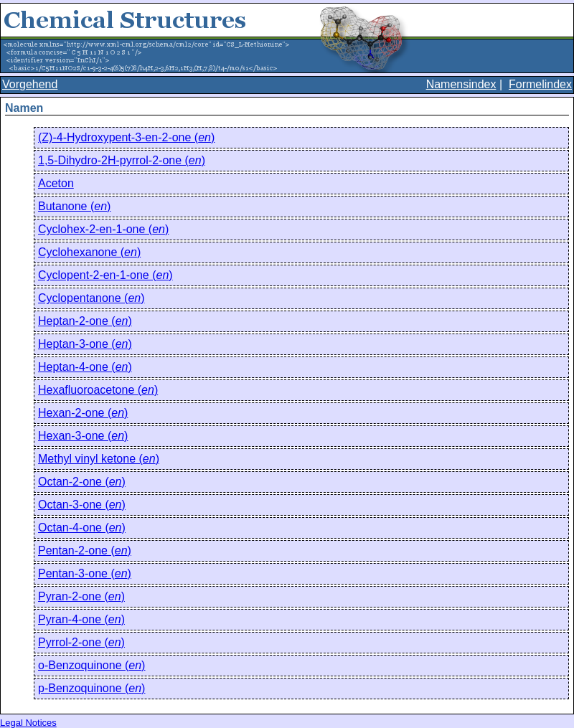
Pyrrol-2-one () (81, 642)
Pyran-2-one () (81, 596)
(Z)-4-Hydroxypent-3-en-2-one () (126, 137)
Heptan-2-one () (85, 321)
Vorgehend (30, 84)
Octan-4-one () (82, 528)
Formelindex (540, 84)
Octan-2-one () (82, 482)
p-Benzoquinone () (91, 688)
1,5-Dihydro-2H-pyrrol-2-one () (122, 160)
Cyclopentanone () (91, 298)
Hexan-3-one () (83, 436)
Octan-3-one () (82, 505)
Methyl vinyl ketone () (99, 459)
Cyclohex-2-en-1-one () (103, 229)
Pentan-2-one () (85, 550)
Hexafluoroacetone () (98, 390)
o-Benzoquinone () (91, 665)
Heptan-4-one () (85, 367)
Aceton (56, 183)
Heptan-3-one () (85, 344)
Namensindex (461, 84)
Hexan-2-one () (83, 413)
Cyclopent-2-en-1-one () (105, 275)
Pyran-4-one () (81, 619)
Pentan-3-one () (85, 573)
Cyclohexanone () (89, 252)
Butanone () (74, 206)
